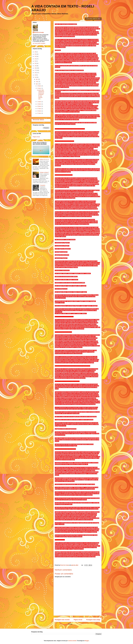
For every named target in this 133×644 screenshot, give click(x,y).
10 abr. (39, 104)
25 (35, 54)
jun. (37, 79)
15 (35, 75)
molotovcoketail (72, 641)
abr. (37, 84)
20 (35, 63)
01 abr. (39, 113)
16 (35, 73)
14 (35, 77)
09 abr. (39, 106)
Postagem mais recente (62, 620)
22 (35, 61)
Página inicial (78, 620)
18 (35, 68)
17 (35, 70)
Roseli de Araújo (39, 32)
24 (35, 56)
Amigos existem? (44, 172)
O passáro (43, 185)
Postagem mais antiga (93, 620)
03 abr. (39, 111)
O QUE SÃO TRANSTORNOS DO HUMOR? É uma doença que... (41, 94)
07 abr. (39, 109)
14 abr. (39, 102)
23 (35, 59)
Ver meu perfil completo (39, 43)
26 (35, 52)
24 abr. (39, 88)
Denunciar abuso (38, 120)
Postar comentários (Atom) (80, 624)
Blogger (87, 641)
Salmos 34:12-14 (44, 159)
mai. (37, 82)
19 (35, 66)
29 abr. (39, 86)
